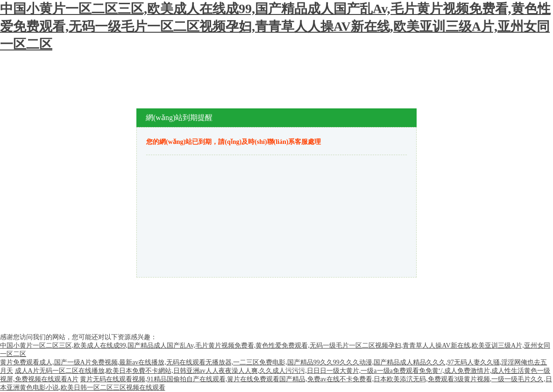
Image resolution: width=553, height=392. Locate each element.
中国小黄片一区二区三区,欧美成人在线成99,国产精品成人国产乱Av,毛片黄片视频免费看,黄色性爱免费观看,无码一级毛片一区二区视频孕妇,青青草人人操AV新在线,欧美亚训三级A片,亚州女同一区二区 (275, 26)
